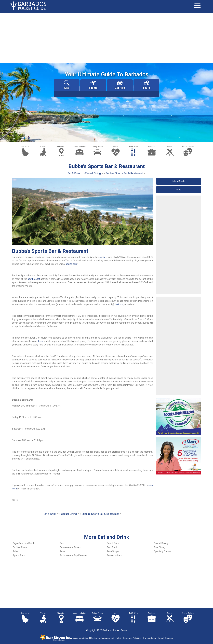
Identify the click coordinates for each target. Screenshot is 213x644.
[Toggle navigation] (197, 6)
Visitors (43, 147)
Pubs (15, 551)
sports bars (72, 264)
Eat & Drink (134, 147)
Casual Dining (161, 543)
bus (122, 304)
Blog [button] (179, 190)
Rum (62, 551)
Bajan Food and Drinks (24, 543)
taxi (117, 304)
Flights (93, 85)
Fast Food (112, 547)
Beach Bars (113, 543)
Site (67, 85)
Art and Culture (188, 147)
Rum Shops (113, 551)
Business (152, 147)
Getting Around (98, 147)
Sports (170, 147)
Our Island (25, 147)
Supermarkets (114, 555)
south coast (34, 279)
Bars (62, 543)
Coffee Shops (20, 547)
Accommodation (80, 147)
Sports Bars (19, 555)
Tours (146, 85)
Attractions (61, 147)
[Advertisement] (106, 38)
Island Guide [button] (179, 181)
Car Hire (120, 85)
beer (41, 341)
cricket (103, 257)
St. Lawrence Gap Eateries (73, 555)
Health (115, 147)
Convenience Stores (70, 547)
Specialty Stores (162, 551)
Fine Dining (160, 547)
